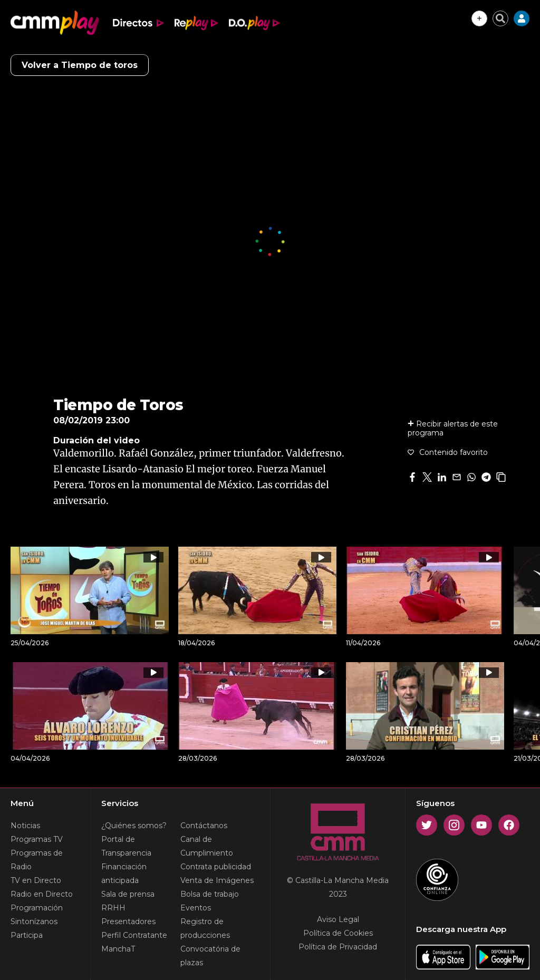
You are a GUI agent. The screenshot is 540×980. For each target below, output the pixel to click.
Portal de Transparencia (126, 846)
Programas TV (37, 839)
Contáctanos (204, 826)
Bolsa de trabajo (210, 894)
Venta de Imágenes (217, 880)
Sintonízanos (34, 921)
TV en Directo (36, 880)
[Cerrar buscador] (500, 18)
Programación (37, 908)
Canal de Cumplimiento (207, 846)
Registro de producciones (205, 928)
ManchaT (118, 949)
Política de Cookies (338, 933)
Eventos (196, 908)
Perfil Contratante (134, 935)
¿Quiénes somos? (134, 826)
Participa (27, 935)
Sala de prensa (128, 894)
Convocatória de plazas (210, 956)
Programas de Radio (37, 860)
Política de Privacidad (338, 947)
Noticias (25, 826)
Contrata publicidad (216, 867)
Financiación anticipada (124, 874)
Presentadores (128, 921)
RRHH (113, 908)
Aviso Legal (338, 919)
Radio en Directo (42, 894)
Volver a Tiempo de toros (80, 65)
